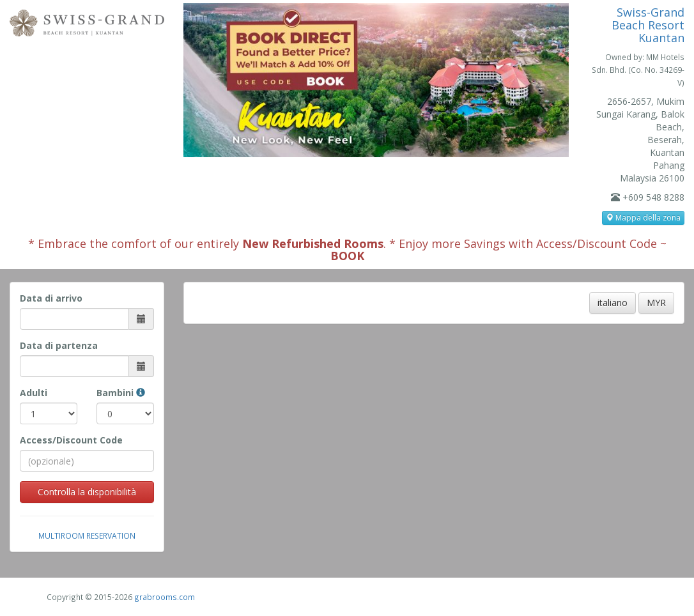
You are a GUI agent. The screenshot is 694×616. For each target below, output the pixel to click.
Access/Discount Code (71, 440)
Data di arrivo (51, 298)
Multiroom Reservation (87, 535)
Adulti (34, 393)
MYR (656, 303)
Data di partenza (59, 345)
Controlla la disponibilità (87, 492)
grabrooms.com (165, 597)
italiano (613, 303)
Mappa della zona (643, 218)
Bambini (121, 393)
